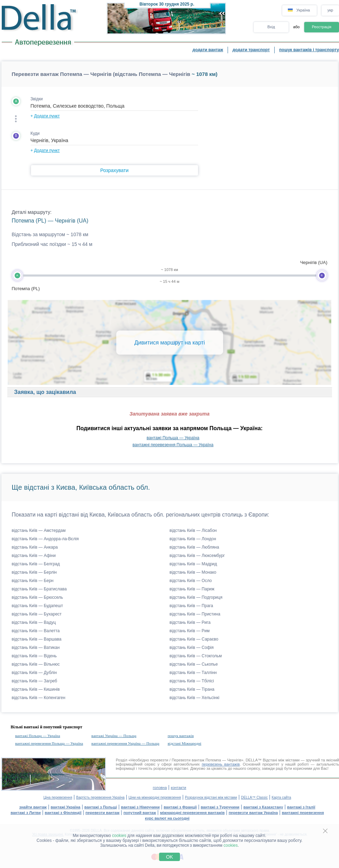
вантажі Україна (66, 807)
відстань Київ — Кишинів (36, 689)
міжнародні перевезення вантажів (192, 813)
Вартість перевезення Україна (100, 797)
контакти (179, 788)
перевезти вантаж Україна (253, 813)
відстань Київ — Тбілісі (192, 681)
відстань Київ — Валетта (36, 631)
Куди (35, 133)
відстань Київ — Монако (193, 572)
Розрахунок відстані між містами (211, 797)
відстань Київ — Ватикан (36, 648)
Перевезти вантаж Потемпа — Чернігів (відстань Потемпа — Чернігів (101, 74)
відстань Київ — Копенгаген (39, 698)
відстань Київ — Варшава (37, 639)
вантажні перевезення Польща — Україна (173, 445)
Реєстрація (322, 27)
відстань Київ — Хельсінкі (194, 698)
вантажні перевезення (303, 813)
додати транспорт (251, 50)
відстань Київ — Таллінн (193, 673)
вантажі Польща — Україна (173, 438)
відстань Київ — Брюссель (37, 597)
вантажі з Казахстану (263, 807)
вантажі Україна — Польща (114, 736)
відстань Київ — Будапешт (38, 606)
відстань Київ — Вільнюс (36, 664)
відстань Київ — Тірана (192, 689)
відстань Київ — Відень (34, 656)
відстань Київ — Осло (191, 581)
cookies (119, 836)
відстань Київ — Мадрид (193, 564)
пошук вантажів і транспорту (309, 50)
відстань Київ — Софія (192, 648)
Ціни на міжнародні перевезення (155, 797)
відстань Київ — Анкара (35, 547)
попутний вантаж (140, 813)
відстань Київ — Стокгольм (196, 656)
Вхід (271, 27)
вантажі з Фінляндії (63, 813)
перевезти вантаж (103, 813)
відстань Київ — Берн (33, 581)
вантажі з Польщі (101, 807)
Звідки (37, 99)
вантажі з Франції (180, 807)
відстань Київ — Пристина (195, 614)
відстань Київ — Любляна (194, 547)
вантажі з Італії (301, 807)
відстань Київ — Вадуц (34, 622)
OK (169, 857)
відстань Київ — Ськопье (194, 664)
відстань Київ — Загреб (35, 681)
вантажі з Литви (26, 813)
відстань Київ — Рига (190, 622)
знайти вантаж (33, 807)
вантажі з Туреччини (220, 807)
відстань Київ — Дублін (34, 673)
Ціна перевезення (58, 797)
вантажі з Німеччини (140, 807)
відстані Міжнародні (185, 743)
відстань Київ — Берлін (34, 572)
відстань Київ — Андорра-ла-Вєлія (45, 539)
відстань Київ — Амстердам (39, 530)
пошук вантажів (181, 736)
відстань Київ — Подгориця (196, 597)
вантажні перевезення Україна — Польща (125, 743)
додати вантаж (208, 50)
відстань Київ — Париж (192, 589)
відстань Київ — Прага (191, 606)
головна (160, 788)
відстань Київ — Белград (36, 564)
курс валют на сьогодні (167, 818)
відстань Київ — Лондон (193, 539)
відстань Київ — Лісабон (193, 530)
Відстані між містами (281, 760)
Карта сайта (282, 797)
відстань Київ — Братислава (39, 589)
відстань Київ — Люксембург (197, 556)
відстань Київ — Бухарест (37, 614)
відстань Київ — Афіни (34, 556)
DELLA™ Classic (254, 797)
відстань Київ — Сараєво (194, 639)
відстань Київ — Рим (190, 631)
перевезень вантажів (221, 764)
